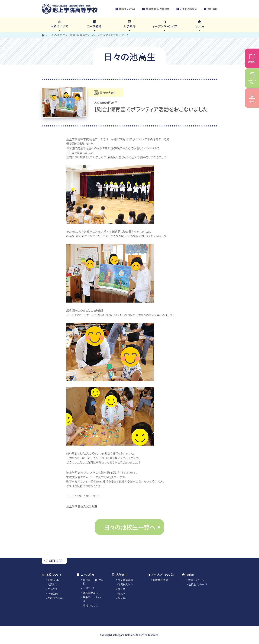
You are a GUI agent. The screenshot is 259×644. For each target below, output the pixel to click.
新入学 (122, 589)
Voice (188, 575)
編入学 (122, 598)
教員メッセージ (196, 580)
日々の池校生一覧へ (129, 527)
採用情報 (211, 9)
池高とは (53, 584)
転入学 (122, 594)
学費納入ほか (125, 584)
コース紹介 (86, 575)
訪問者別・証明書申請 (156, 9)
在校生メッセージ (198, 584)
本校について (52, 575)
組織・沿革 (53, 580)
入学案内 (120, 575)
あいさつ (52, 589)
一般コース (89, 588)
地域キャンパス (125, 9)
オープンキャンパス (161, 575)
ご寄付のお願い (187, 9)
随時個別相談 (161, 580)
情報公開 (53, 594)
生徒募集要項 (125, 580)
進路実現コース (91, 593)
